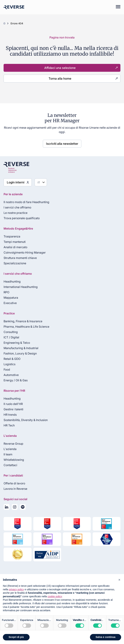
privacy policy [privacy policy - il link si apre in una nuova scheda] (16, 589)
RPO (6, 292)
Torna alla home (60, 79)
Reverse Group (13, 444)
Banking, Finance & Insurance (23, 321)
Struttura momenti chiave (20, 258)
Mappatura (11, 298)
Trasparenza (12, 236)
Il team (8, 454)
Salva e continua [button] (106, 637)
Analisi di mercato (15, 247)
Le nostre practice (15, 213)
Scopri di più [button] (16, 637)
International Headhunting (21, 287)
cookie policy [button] (55, 596)
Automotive (11, 375)
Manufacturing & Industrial (21, 348)
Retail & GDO (12, 359)
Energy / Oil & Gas (16, 380)
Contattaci (10, 465)
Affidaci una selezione (60, 68)
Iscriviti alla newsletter (62, 144)
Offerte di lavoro (14, 483)
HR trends (10, 415)
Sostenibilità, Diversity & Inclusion (26, 420)
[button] (119, 580)
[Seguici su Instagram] (15, 508)
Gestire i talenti (13, 409)
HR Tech (9, 425)
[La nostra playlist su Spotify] (23, 508)
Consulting (11, 332)
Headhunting (12, 281)
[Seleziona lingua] (41, 182)
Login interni (16, 182)
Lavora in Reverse (15, 489)
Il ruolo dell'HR (13, 404)
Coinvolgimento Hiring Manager (25, 252)
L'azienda (10, 449)
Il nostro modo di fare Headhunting (26, 202)
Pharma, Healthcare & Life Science (26, 327)
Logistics (9, 364)
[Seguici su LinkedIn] (7, 508)
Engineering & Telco (17, 343)
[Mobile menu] (116, 7)
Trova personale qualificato (22, 218)
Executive (10, 303)
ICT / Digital (11, 337)
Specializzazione (15, 263)
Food (7, 370)
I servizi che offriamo (17, 207)
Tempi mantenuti (15, 242)
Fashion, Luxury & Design (20, 353)
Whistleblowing (14, 460)
